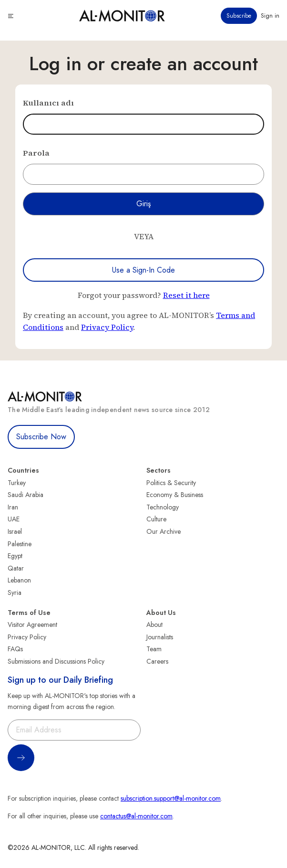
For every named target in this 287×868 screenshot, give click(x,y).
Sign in (270, 16)
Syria (15, 593)
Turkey (17, 483)
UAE (14, 519)
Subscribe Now (41, 437)
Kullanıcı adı (48, 103)
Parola (36, 153)
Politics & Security (171, 483)
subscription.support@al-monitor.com (171, 798)
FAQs (15, 649)
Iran (13, 507)
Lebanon (19, 580)
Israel (15, 531)
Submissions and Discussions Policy (56, 661)
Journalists (160, 637)
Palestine (20, 544)
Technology (163, 507)
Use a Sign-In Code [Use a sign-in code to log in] (143, 270)
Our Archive (164, 531)
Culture (156, 519)
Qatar (16, 568)
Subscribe (239, 16)
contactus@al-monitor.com (136, 816)
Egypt (15, 556)
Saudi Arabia (26, 495)
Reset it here (186, 295)
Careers (157, 661)
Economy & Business (175, 495)
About (154, 625)
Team (154, 649)
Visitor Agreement (32, 625)
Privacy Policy (107, 327)
